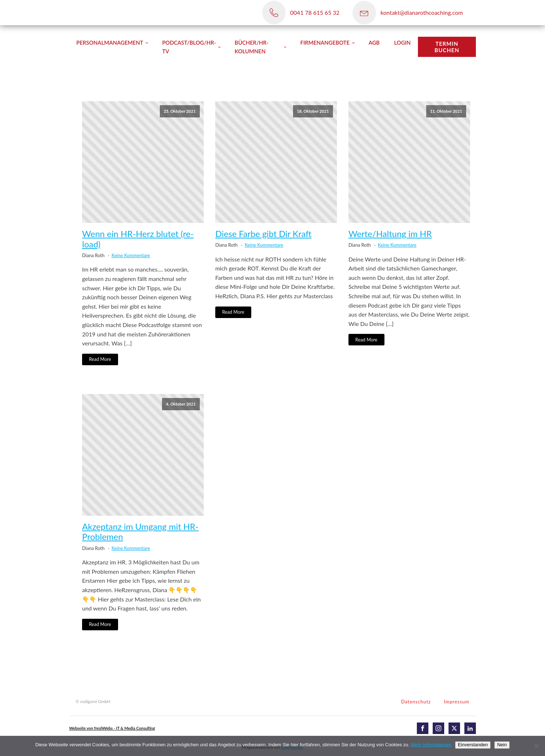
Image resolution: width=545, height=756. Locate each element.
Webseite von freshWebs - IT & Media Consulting (112, 728)
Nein (502, 745)
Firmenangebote (325, 43)
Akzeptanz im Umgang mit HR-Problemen (140, 532)
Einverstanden (473, 745)
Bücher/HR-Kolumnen (252, 47)
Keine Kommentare (131, 255)
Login (402, 43)
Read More (100, 359)
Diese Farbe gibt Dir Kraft (263, 234)
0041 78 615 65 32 (315, 12)
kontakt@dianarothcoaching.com (422, 12)
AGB (374, 43)
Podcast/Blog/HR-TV (189, 47)
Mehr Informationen (431, 745)
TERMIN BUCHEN (447, 47)
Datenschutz (416, 702)
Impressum (457, 702)
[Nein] (536, 746)
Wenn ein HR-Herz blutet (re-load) (138, 239)
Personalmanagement (110, 43)
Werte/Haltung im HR (390, 234)
